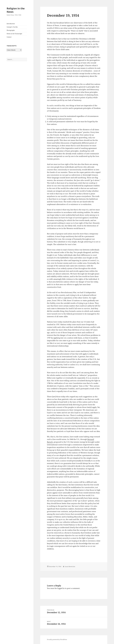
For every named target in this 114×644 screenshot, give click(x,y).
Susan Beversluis (70, 567)
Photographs (11, 30)
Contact (9, 37)
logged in (61, 588)
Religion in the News (16, 10)
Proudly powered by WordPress (57, 639)
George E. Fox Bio (12, 27)
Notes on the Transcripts (14, 34)
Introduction (11, 24)
